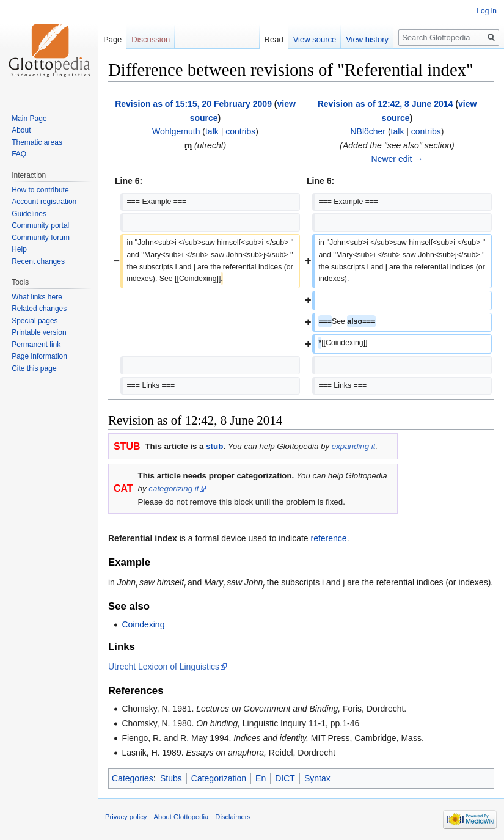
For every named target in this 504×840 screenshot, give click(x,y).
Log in (487, 11)
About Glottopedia (181, 817)
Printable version (39, 332)
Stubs (171, 778)
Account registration (44, 202)
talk (212, 131)
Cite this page (34, 368)
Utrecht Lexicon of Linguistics (164, 667)
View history (367, 39)
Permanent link (36, 345)
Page (112, 39)
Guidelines (29, 214)
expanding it (354, 446)
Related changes (39, 309)
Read (274, 39)
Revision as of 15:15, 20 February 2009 (193, 104)
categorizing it (173, 488)
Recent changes (38, 261)
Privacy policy (126, 817)
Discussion (151, 39)
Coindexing (143, 624)
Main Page (29, 119)
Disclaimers (233, 817)
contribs (240, 131)
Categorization (219, 778)
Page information (39, 356)
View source (315, 39)
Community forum (41, 238)
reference (329, 538)
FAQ (19, 154)
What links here (37, 297)
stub (214, 446)
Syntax (317, 778)
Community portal (40, 225)
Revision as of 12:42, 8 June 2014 (385, 104)
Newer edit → (397, 159)
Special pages (35, 321)
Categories (133, 778)
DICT (285, 778)
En (261, 778)
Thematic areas (37, 142)
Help (19, 249)
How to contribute (40, 190)
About (21, 130)
